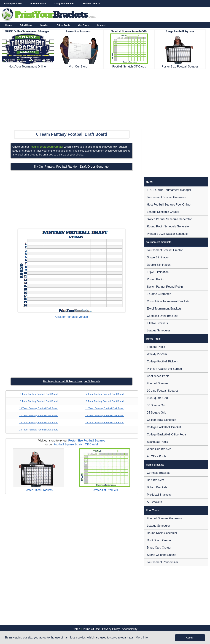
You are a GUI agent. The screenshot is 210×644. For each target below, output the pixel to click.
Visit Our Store (78, 67)
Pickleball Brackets (159, 495)
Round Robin (155, 279)
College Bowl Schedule (162, 420)
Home (9, 25)
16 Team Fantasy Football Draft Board (39, 430)
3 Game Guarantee (159, 294)
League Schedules (159, 330)
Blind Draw (26, 25)
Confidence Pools (158, 376)
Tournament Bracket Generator (166, 197)
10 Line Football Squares (163, 391)
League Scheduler (64, 3)
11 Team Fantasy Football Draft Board (105, 408)
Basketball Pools (157, 442)
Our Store (84, 25)
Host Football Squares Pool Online (169, 205)
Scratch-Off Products (105, 490)
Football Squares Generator (164, 518)
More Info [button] (142, 637)
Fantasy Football (13, 3)
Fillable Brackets (157, 323)
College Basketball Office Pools (167, 434)
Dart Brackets (156, 480)
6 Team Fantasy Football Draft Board (39, 394)
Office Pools (63, 25)
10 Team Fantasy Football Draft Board (39, 408)
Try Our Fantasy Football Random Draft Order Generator (72, 167)
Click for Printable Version (72, 317)
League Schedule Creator (163, 212)
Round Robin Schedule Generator (168, 226)
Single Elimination (158, 257)
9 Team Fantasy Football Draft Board (105, 401)
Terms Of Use (91, 629)
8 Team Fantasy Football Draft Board (39, 401)
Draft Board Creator (159, 540)
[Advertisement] (105, 97)
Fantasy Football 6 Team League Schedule (72, 381)
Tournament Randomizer (162, 562)
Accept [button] (190, 638)
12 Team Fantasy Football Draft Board (39, 415)
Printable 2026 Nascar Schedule (167, 234)
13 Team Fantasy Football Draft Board (105, 415)
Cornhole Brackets (159, 473)
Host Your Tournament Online (27, 67)
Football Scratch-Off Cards (129, 67)
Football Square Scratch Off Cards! (76, 444)
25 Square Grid (157, 413)
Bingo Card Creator (159, 548)
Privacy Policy (111, 629)
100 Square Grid (157, 398)
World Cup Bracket (159, 449)
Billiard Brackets (157, 487)
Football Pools (38, 3)
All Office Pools (157, 456)
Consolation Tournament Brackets (168, 301)
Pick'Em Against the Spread (164, 369)
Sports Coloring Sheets (162, 555)
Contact (101, 25)
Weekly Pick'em (157, 354)
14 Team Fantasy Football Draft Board (39, 423)
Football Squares (158, 383)
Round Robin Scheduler (162, 533)
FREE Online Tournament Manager (169, 190)
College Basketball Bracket (164, 427)
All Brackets (154, 502)
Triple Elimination (158, 272)
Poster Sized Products (39, 490)
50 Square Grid (157, 405)
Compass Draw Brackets (163, 316)
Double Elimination (159, 265)
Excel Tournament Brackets (164, 309)
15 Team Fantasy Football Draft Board (105, 423)
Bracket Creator (91, 3)
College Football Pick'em (163, 361)
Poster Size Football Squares (180, 67)
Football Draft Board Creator (46, 147)
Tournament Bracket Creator (165, 250)
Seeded (44, 25)
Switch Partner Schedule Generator (169, 219)
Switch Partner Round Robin (165, 287)
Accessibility (130, 629)
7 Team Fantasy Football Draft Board (105, 394)
